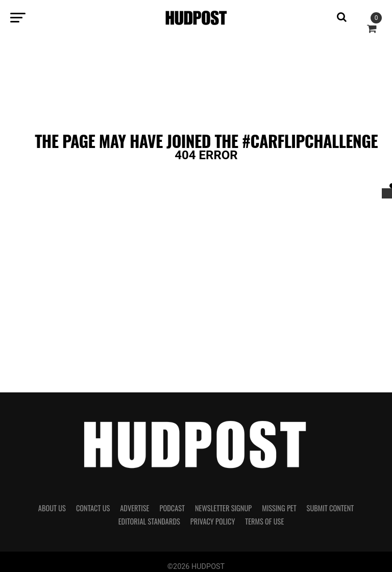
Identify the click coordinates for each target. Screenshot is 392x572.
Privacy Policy (213, 521)
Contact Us (93, 508)
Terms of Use (264, 521)
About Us (52, 508)
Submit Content (330, 508)
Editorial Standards (149, 521)
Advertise (134, 508)
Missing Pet (279, 508)
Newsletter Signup (223, 508)
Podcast (172, 508)
